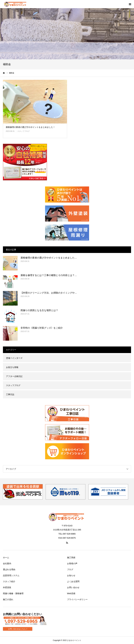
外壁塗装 (7, 587)
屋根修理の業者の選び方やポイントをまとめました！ (30, 127)
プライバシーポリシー (77, 599)
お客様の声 (72, 563)
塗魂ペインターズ (14, 358)
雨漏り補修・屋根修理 (13, 593)
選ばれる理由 (9, 569)
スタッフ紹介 (9, 581)
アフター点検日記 (14, 376)
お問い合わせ (73, 587)
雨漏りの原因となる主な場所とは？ (39, 310)
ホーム (6, 557)
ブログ (70, 569)
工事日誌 (10, 394)
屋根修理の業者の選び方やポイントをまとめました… (49, 258)
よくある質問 (73, 581)
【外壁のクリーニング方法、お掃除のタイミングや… (49, 293)
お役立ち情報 (12, 367)
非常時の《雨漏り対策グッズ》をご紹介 (42, 328)
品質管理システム (11, 575)
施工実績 (71, 557)
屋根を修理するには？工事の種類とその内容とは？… (49, 275)
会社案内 (7, 563)
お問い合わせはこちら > (18, 629)
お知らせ (71, 575)
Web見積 (71, 593)
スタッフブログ (23, 131)
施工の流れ (8, 599)
